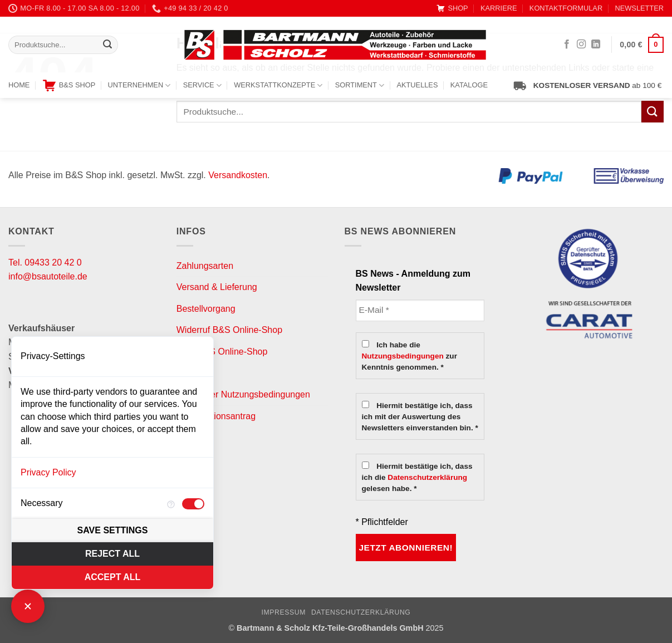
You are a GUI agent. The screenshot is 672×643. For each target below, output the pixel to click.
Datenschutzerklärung (427, 477)
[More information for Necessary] (171, 504)
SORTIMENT (360, 85)
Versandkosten (238, 175)
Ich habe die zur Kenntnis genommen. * (409, 356)
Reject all (112, 554)
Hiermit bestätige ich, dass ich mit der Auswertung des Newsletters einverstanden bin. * (420, 416)
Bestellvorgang (206, 309)
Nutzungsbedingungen (403, 356)
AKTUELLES (417, 85)
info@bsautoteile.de (48, 276)
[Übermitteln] (107, 45)
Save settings (113, 530)
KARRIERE (499, 8)
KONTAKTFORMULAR (566, 8)
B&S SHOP (69, 85)
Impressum (284, 612)
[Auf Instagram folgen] (581, 45)
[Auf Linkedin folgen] (596, 45)
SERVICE (202, 85)
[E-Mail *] (420, 310)
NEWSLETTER (639, 8)
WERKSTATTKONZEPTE (278, 85)
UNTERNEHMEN (139, 85)
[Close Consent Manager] (28, 606)
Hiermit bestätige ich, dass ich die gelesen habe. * (417, 477)
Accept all (113, 577)
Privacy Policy (48, 472)
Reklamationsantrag (216, 416)
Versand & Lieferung (217, 287)
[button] (642, 45)
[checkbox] (193, 504)
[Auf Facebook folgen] (567, 45)
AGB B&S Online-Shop (222, 352)
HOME (19, 85)
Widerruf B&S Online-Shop (229, 330)
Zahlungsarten (205, 266)
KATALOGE (469, 85)
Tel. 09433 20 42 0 (45, 262)
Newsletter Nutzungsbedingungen (243, 394)
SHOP (452, 8)
